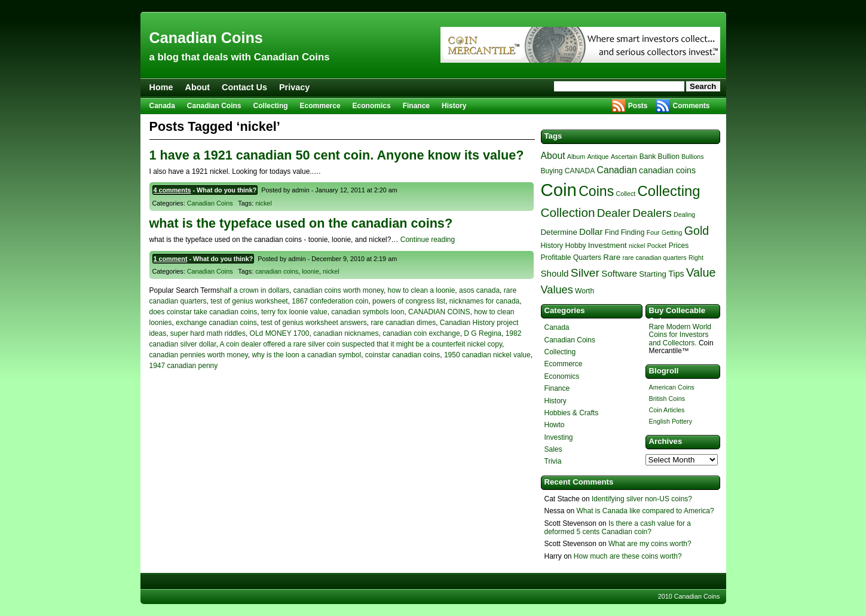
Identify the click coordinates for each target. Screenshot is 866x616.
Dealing (684, 214)
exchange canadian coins (216, 323)
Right (696, 258)
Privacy (294, 87)
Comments (691, 106)
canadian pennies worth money (199, 355)
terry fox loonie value (294, 312)
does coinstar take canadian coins (204, 312)
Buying (552, 171)
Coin (559, 190)
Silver (585, 273)
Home (161, 87)
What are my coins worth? (650, 544)
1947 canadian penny (184, 366)
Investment (608, 245)
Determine (559, 232)
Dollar (591, 232)
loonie (310, 271)
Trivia (553, 461)
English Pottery (671, 421)
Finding (633, 232)
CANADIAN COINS (439, 312)
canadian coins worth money (339, 290)
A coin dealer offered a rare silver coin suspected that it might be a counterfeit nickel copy (361, 344)
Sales (553, 449)
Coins (596, 191)
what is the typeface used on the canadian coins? (301, 223)
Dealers (652, 213)
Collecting (271, 106)
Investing (559, 437)
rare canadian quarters (654, 258)
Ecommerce (320, 106)
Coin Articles (667, 410)
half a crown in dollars (255, 290)
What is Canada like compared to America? (645, 511)
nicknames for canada (484, 301)
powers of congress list (409, 301)
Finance (416, 106)
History (454, 106)
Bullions (692, 157)
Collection (568, 212)
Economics (372, 106)
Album (576, 157)
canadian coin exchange (421, 333)
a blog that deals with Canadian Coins (240, 57)
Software (619, 273)
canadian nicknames (346, 333)
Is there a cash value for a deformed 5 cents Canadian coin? (618, 528)
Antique (598, 157)
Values (557, 290)
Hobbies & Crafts (572, 413)
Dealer (614, 213)
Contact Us (244, 87)
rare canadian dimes (403, 323)
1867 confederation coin (330, 301)
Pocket (657, 246)
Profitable (556, 258)
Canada (162, 106)
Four (653, 232)
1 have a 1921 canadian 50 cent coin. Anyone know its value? (337, 155)
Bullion (669, 157)
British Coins (667, 399)
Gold (697, 231)
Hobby (575, 246)
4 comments (172, 190)
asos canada (479, 290)
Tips (676, 274)
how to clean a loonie (422, 290)
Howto (555, 425)
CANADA (580, 171)
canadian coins (277, 271)
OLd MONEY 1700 (280, 333)
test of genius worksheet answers (313, 323)
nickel (264, 203)
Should (555, 273)
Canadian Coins (206, 38)
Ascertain (624, 157)
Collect (626, 194)
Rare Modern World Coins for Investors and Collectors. (680, 335)
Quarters (587, 258)
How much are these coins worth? (628, 556)
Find (612, 232)
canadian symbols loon (368, 312)
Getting (672, 232)
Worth (585, 291)
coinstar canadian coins (403, 355)
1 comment (171, 259)
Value (701, 272)
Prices (679, 246)
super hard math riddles (208, 333)
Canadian (617, 170)
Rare (612, 257)
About (197, 87)
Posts (638, 106)
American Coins (672, 387)
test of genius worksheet (249, 301)
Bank (648, 157)
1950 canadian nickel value (487, 355)
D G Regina (483, 333)
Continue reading (428, 240)
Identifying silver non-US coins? (642, 499)
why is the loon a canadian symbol (306, 355)
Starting (653, 274)
